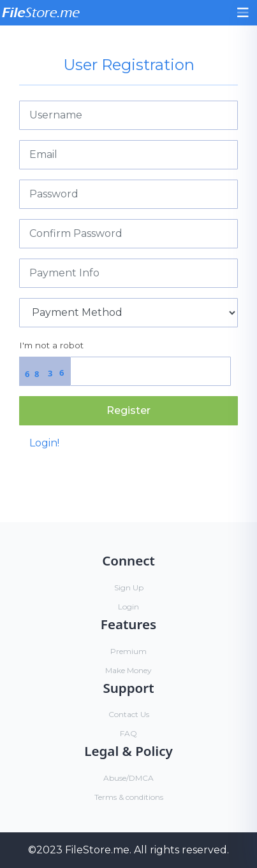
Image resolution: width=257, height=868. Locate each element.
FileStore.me (97, 850)
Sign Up (129, 587)
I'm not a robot (51, 345)
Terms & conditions (129, 797)
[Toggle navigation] (243, 13)
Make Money (128, 670)
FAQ (128, 733)
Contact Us (129, 714)
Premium (128, 651)
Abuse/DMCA (128, 778)
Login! (44, 443)
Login (128, 607)
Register (128, 410)
